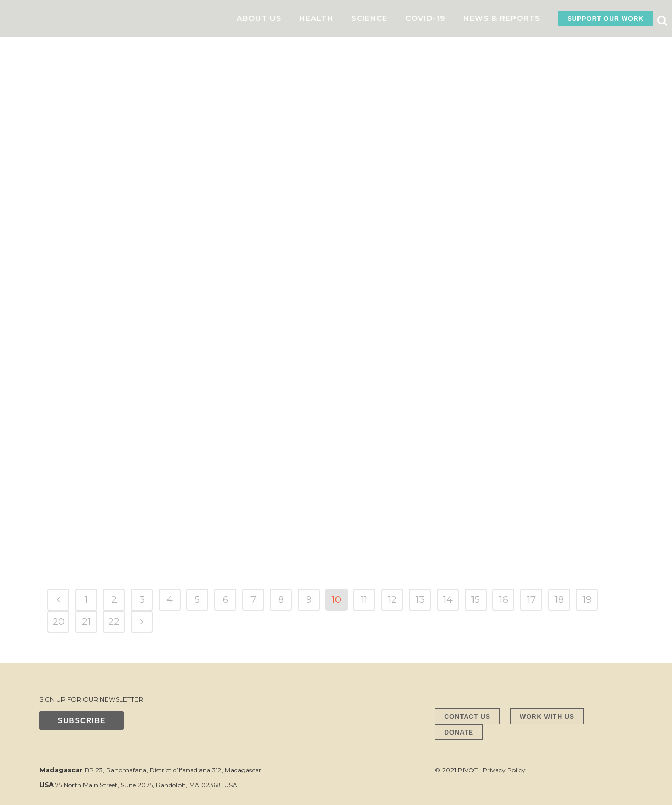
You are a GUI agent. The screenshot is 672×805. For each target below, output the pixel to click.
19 (587, 600)
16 (504, 600)
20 (59, 622)
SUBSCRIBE (82, 720)
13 (420, 600)
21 (86, 622)
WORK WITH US (547, 717)
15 (476, 600)
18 (559, 600)
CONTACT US (467, 717)
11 (364, 600)
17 (532, 600)
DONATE (459, 733)
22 (114, 622)
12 (392, 600)
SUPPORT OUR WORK (606, 19)
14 (448, 600)
